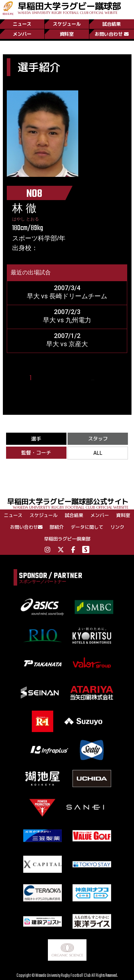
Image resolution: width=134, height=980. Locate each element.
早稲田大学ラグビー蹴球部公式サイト (71, 503)
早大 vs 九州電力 (67, 320)
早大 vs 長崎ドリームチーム (67, 296)
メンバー (22, 34)
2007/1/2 (67, 336)
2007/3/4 (67, 288)
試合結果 (111, 24)
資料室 (67, 34)
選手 (36, 439)
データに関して (87, 527)
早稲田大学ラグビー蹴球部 (69, 7)
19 (102, 378)
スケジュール (67, 24)
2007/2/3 (67, 312)
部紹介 (57, 527)
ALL (98, 453)
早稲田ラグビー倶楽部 (67, 539)
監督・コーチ (36, 452)
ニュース (22, 24)
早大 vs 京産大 (67, 344)
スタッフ (98, 439)
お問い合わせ (112, 34)
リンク (117, 527)
